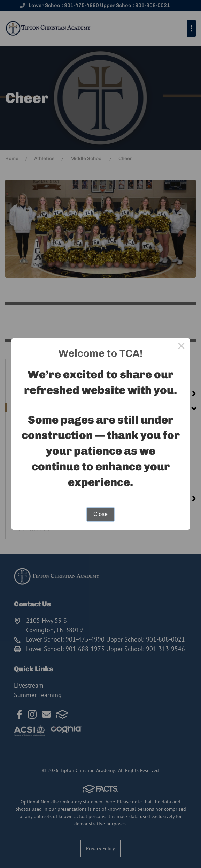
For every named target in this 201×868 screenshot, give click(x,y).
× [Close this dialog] (181, 347)
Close (100, 514)
